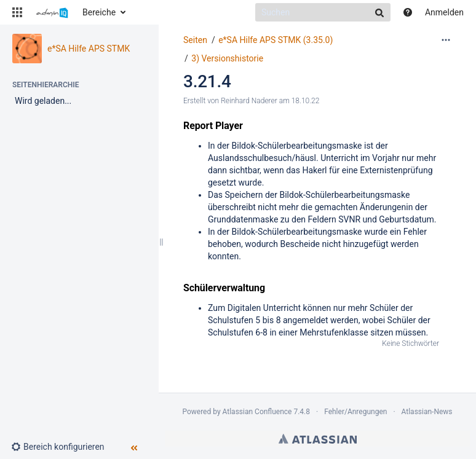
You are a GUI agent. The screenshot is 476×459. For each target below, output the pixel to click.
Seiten (195, 40)
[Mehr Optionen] (446, 40)
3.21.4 (207, 81)
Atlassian (318, 439)
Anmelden (444, 12)
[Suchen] (323, 12)
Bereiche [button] (99, 12)
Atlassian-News (427, 412)
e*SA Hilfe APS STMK (89, 49)
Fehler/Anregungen (355, 412)
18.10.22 (306, 101)
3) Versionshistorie (227, 58)
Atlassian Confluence (257, 412)
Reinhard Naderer (249, 101)
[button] (17, 12)
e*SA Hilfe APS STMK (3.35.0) (276, 40)
